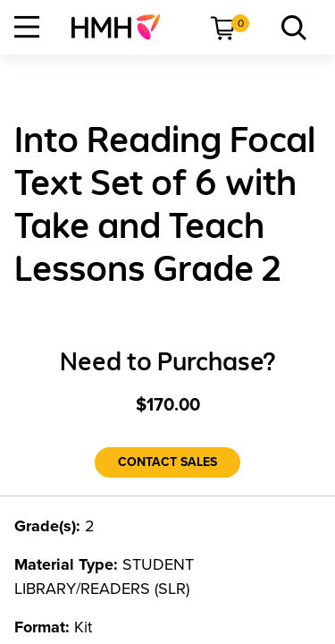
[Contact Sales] (167, 462)
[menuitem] (123, 27)
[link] (123, 27)
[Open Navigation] (27, 27)
